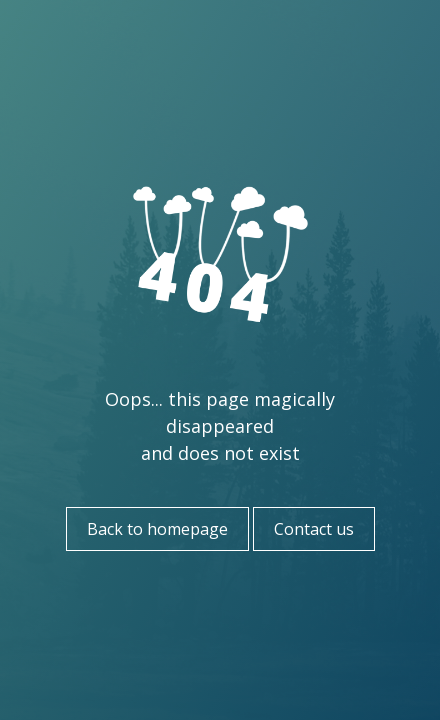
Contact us (314, 529)
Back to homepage (157, 529)
